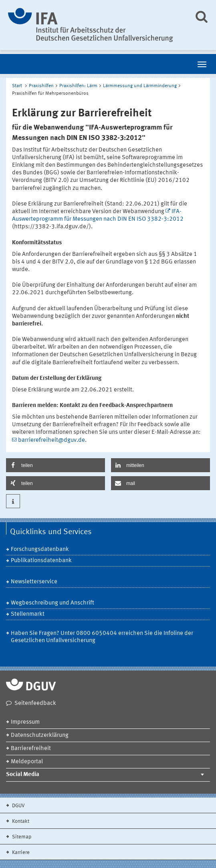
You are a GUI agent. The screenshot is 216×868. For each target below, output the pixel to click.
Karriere (20, 853)
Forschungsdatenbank (40, 550)
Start (17, 86)
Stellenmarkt (28, 614)
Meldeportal (27, 762)
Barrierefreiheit (31, 749)
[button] (56, 465)
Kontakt (20, 821)
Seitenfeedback (35, 703)
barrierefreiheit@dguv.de (51, 440)
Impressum (25, 722)
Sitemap (21, 837)
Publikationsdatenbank (41, 561)
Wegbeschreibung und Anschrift (52, 603)
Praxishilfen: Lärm (78, 86)
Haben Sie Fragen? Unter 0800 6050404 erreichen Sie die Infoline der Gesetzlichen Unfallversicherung (102, 637)
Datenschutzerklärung (40, 735)
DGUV (18, 806)
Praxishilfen (41, 86)
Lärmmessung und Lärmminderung (140, 86)
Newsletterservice (34, 582)
